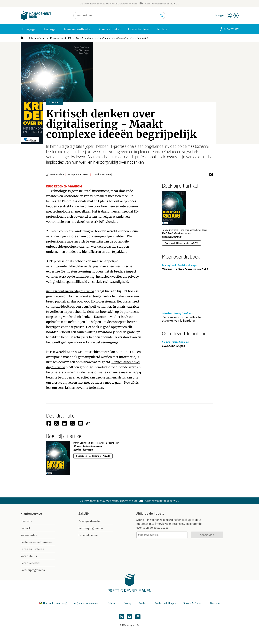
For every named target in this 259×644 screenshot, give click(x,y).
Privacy (128, 603)
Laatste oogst (173, 346)
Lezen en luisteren (32, 549)
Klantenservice (31, 514)
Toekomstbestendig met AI (185, 269)
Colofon (112, 603)
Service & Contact (193, 603)
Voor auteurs (29, 556)
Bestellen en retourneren (37, 542)
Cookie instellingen (165, 603)
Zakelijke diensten (90, 521)
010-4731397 (231, 29)
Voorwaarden (29, 535)
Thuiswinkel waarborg (53, 603)
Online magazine (37, 38)
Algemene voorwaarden (87, 603)
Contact (25, 528)
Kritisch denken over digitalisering (176, 235)
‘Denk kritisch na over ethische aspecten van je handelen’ (182, 319)
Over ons (26, 521)
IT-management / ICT (61, 38)
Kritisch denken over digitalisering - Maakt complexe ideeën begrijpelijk (112, 38)
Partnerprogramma (33, 570)
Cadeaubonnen (88, 535)
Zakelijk (84, 514)
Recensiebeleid (30, 563)
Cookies (143, 603)
